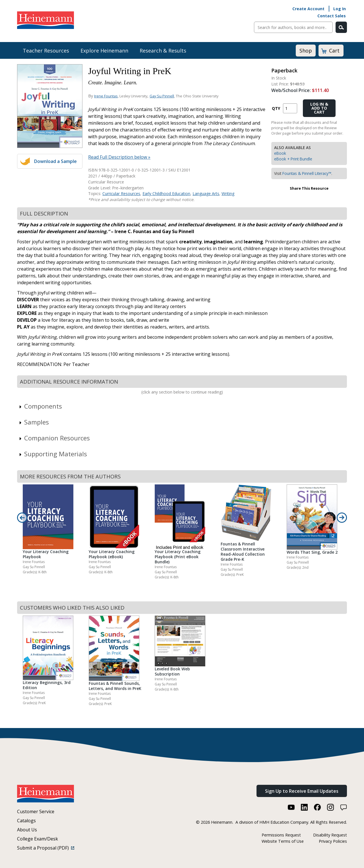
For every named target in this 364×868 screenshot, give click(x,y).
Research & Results (163, 51)
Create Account (308, 9)
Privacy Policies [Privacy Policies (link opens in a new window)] (333, 841)
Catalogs (26, 821)
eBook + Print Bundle (293, 159)
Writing (228, 194)
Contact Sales (332, 16)
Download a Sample (55, 161)
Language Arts (206, 194)
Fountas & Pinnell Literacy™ (307, 173)
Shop (306, 51)
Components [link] (40, 406)
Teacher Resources (46, 51)
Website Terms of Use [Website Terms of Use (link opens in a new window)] (283, 841)
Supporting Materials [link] (53, 454)
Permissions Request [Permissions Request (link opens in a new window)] (281, 835)
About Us (27, 830)
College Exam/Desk (38, 839)
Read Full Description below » (119, 157)
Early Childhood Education (166, 194)
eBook (280, 153)
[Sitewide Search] (293, 27)
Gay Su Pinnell (162, 96)
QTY (276, 108)
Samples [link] (34, 422)
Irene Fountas (106, 96)
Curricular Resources (121, 194)
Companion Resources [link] (54, 438)
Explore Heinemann (104, 51)
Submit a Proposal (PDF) (46, 848)
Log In (340, 9)
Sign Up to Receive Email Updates (302, 791)
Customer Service (36, 811)
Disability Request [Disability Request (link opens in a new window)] (330, 835)
